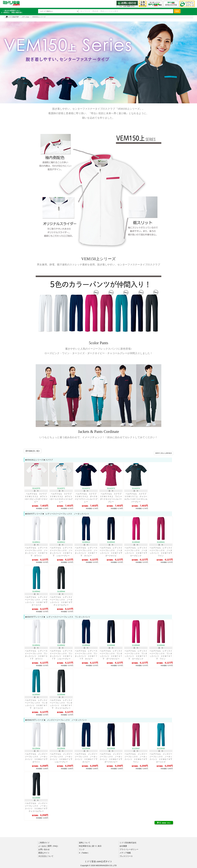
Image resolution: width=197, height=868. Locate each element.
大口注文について (46, 856)
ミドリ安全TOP (12, 17)
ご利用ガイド (44, 843)
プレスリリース (126, 856)
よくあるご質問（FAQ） (49, 846)
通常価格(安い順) (33, 451)
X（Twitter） (84, 853)
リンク (82, 849)
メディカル (25, 17)
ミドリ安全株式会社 (128, 843)
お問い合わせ (44, 849)
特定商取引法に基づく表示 (90, 846)
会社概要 (123, 846)
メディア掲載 (125, 853)
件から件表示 (164, 453)
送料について (85, 843)
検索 (177, 11)
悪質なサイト (44, 853)
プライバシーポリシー (129, 849)
